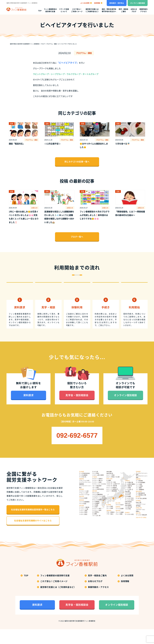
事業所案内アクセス (144, 10)
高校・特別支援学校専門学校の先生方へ (109, 10)
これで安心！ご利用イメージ (77, 10)
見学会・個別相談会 (77, 410)
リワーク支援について (64, 10)
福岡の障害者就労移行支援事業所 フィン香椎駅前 (22, 3)
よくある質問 (127, 590)
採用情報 (125, 596)
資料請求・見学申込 (117, 3)
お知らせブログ (134, 10)
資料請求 (28, 410)
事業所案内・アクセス (98, 602)
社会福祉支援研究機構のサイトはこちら (33, 535)
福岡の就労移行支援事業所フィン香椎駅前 (80, 636)
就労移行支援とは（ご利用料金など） (92, 10)
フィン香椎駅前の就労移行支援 (50, 10)
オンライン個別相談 (138, 3)
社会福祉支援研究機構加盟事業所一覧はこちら (33, 524)
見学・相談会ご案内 (123, 10)
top (40, 11)
